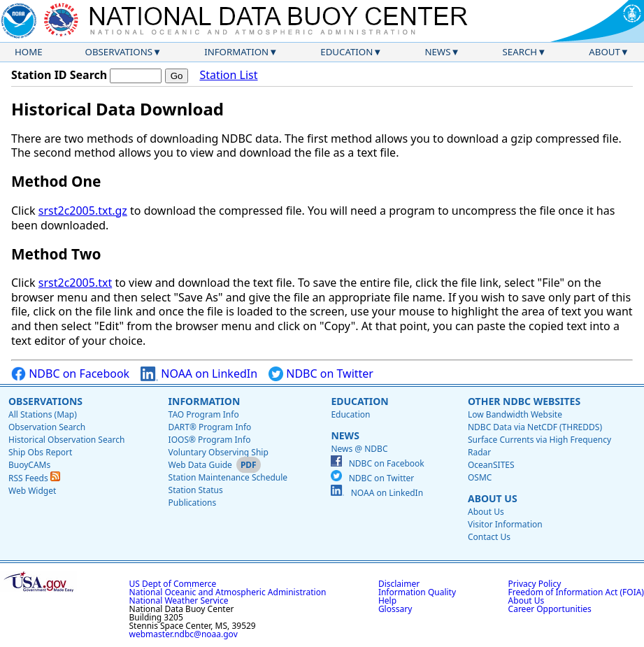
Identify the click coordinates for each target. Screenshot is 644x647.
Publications (193, 503)
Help (387, 600)
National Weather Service (179, 600)
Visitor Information (505, 524)
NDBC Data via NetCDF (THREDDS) (535, 427)
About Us (493, 498)
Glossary (395, 609)
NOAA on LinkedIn (199, 374)
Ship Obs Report (40, 452)
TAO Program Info (204, 414)
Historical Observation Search (66, 440)
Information (236, 52)
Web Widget (32, 491)
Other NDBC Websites (524, 401)
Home (29, 52)
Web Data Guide (200, 465)
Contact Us (489, 537)
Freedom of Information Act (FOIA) (576, 592)
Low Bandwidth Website (515, 414)
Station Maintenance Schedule (228, 477)
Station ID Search (59, 75)
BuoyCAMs (29, 465)
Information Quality (417, 592)
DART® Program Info (210, 427)
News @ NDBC (359, 449)
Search (520, 52)
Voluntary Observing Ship (219, 452)
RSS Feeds (34, 478)
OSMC (480, 477)
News (437, 52)
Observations (119, 52)
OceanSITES (491, 465)
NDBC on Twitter (321, 374)
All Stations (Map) (43, 414)
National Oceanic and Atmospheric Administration (228, 592)
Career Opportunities (550, 609)
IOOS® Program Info (210, 440)
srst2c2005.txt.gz (83, 211)
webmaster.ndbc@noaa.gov (184, 634)
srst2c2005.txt (75, 283)
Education (346, 52)
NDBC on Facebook (70, 374)
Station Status (196, 490)
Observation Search (47, 427)
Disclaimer (399, 584)
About (604, 52)
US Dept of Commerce (173, 584)
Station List (228, 75)
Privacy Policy (535, 584)
